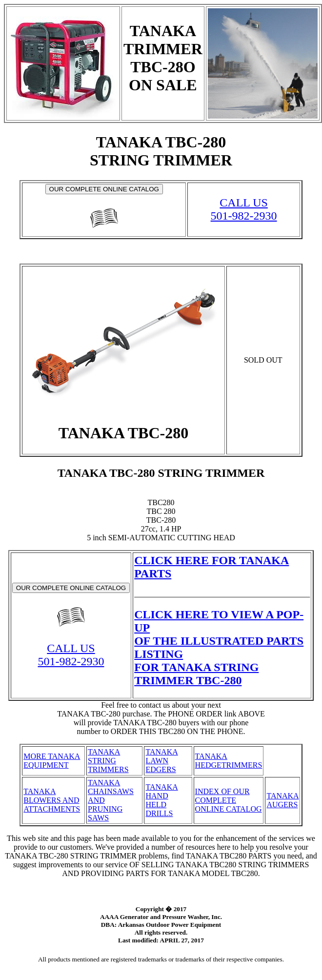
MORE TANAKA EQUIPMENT (52, 761)
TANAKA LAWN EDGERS (161, 761)
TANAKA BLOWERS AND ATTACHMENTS (52, 800)
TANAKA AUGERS (282, 800)
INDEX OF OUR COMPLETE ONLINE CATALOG (229, 800)
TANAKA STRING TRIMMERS (108, 761)
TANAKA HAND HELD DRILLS (161, 800)
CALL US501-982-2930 (244, 209)
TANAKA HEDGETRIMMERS (229, 761)
